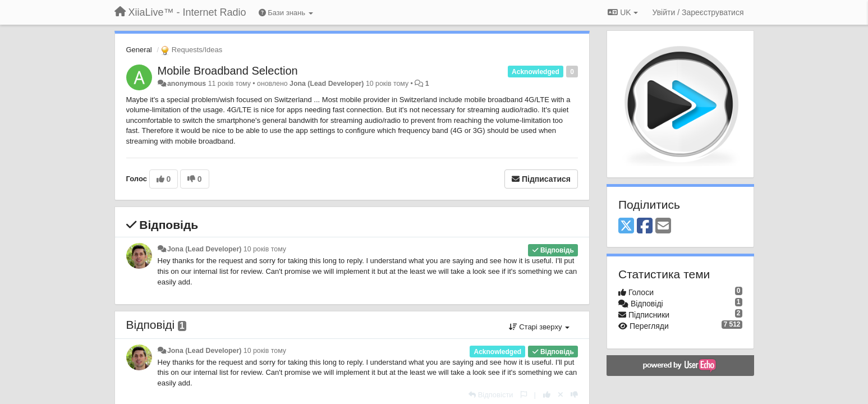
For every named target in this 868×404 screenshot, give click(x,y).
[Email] (663, 226)
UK (623, 12)
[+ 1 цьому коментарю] (547, 395)
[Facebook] (645, 226)
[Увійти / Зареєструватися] (698, 12)
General (139, 50)
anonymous (187, 84)
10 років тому (265, 249)
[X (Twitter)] (626, 226)
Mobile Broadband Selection (228, 71)
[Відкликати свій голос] (561, 395)
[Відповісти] (491, 395)
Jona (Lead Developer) (327, 84)
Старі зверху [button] (539, 327)
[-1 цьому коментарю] (574, 395)
